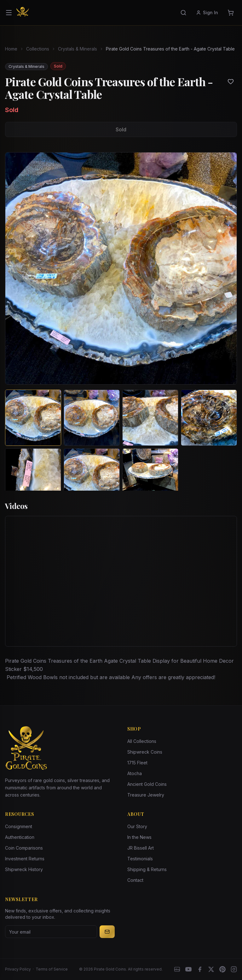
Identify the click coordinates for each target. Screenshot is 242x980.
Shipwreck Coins (145, 752)
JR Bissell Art (141, 848)
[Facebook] (200, 969)
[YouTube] (188, 969)
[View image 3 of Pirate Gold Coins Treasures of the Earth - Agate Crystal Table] (150, 418)
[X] (211, 969)
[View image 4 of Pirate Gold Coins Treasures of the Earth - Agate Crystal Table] (209, 418)
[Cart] (231, 13)
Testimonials (140, 859)
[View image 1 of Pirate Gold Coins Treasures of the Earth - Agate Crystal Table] (33, 418)
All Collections (142, 741)
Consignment (19, 826)
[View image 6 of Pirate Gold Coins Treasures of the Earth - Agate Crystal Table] (92, 476)
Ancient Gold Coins (147, 784)
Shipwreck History (24, 869)
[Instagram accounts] (234, 969)
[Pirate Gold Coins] (23, 13)
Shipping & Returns (147, 869)
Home (11, 49)
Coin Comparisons (24, 848)
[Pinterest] (222, 969)
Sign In (207, 12)
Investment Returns (25, 859)
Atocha (135, 773)
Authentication (20, 837)
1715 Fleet (137, 763)
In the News (139, 837)
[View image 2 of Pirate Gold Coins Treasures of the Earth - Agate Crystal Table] (92, 418)
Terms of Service (52, 969)
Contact (135, 880)
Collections (38, 49)
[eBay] (177, 969)
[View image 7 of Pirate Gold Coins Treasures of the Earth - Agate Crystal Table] (150, 476)
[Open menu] (9, 13)
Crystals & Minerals (78, 49)
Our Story (137, 826)
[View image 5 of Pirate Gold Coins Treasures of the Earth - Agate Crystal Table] (33, 476)
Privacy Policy (18, 969)
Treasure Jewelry (146, 795)
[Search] (183, 13)
